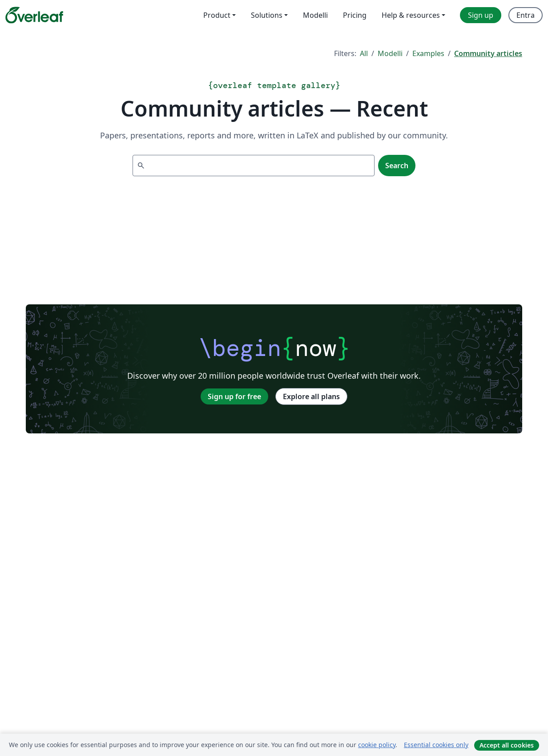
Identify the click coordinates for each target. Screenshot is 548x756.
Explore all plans (311, 396)
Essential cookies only (436, 745)
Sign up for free (234, 396)
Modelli (390, 53)
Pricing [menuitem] (355, 15)
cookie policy (377, 745)
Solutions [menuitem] (267, 15)
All (364, 53)
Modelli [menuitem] (315, 15)
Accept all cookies (507, 745)
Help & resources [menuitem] (411, 15)
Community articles (488, 53)
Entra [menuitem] (526, 15)
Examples (428, 53)
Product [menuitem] (217, 15)
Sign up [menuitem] (481, 15)
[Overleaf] (34, 15)
